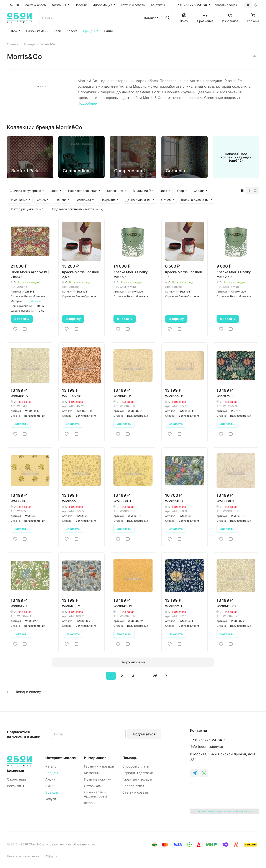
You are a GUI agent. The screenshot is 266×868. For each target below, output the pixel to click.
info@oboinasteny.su (207, 747)
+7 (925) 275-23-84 (191, 5)
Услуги (51, 799)
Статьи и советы (135, 792)
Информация (95, 758)
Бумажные (34, 301)
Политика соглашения (23, 856)
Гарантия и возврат (137, 779)
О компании (16, 779)
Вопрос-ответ (133, 786)
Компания (15, 771)
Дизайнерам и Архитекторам (95, 794)
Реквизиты (15, 786)
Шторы (89, 803)
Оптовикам (93, 786)
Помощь (130, 758)
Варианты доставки (138, 773)
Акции (50, 779)
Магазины (92, 773)
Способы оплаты (136, 766)
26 (155, 676)
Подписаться (144, 734)
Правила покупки (98, 779)
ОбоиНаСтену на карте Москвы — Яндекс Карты (225, 811)
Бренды (52, 773)
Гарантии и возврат (99, 766)
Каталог (52, 766)
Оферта (52, 856)
